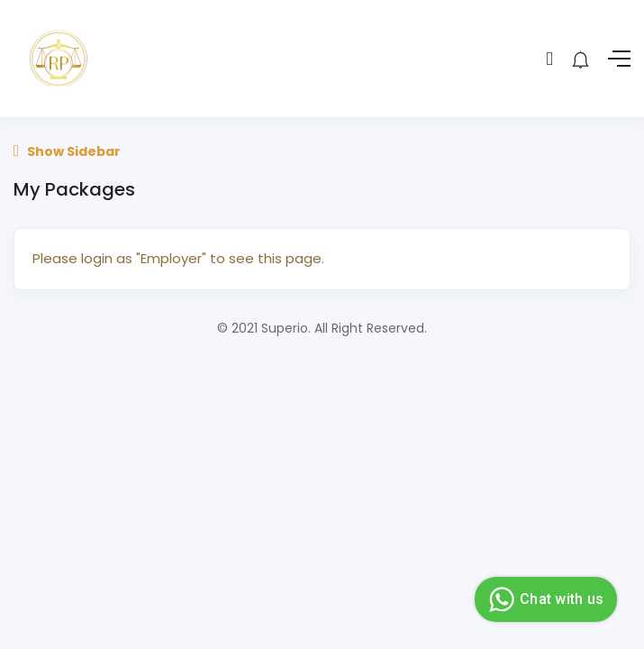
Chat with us (544, 599)
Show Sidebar (67, 151)
